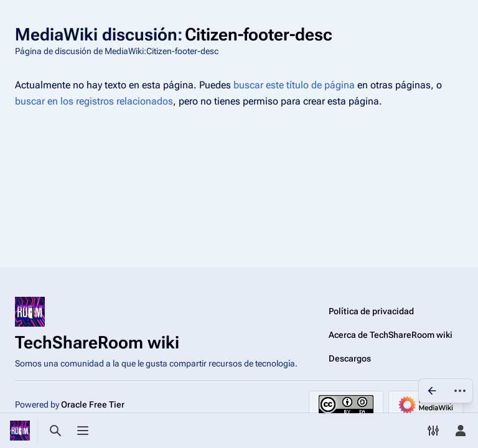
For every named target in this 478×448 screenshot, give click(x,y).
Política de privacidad (371, 311)
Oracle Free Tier (93, 404)
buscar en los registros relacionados (94, 101)
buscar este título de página (294, 85)
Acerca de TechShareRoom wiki (391, 335)
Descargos (350, 358)
